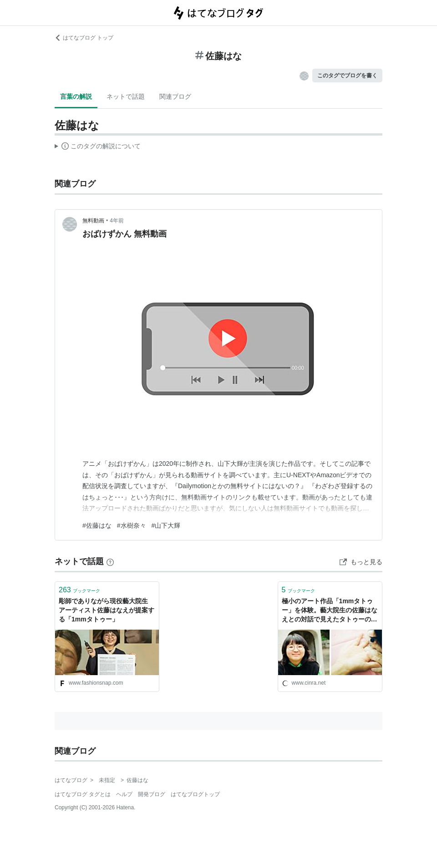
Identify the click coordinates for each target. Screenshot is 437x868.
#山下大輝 (166, 525)
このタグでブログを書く (347, 76)
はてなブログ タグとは (83, 794)
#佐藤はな (97, 525)
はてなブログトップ (195, 794)
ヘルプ (124, 794)
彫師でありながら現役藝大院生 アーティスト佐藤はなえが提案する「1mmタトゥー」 (107, 610)
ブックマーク (79, 590)
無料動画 (93, 221)
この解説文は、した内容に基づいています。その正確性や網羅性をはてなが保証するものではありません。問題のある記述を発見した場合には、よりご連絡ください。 (98, 147)
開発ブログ (152, 794)
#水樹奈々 (132, 525)
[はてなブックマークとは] (110, 561)
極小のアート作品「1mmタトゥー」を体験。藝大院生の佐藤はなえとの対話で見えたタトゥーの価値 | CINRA (330, 611)
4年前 (117, 221)
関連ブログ (175, 96)
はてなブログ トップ (84, 38)
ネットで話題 (126, 96)
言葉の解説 (76, 96)
